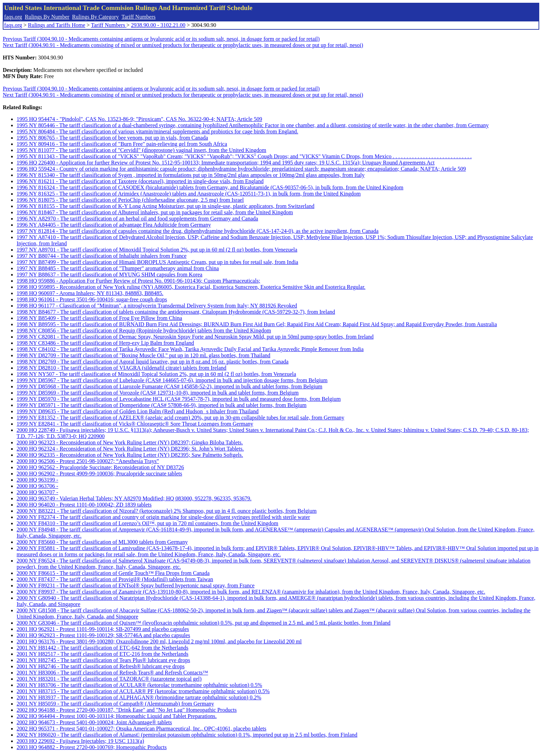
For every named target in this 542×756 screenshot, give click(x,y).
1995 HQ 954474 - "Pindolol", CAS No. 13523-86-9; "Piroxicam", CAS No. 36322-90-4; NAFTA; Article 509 (139, 119)
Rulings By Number (47, 17)
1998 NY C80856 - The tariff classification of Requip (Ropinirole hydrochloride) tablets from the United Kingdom (144, 330)
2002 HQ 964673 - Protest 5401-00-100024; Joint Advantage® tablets (94, 722)
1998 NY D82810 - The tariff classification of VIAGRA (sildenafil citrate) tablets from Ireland (122, 368)
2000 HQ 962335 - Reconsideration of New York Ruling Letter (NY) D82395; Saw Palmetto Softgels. (130, 455)
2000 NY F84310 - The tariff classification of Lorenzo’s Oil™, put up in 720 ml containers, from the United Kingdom (147, 523)
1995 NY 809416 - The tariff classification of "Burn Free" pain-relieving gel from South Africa (122, 144)
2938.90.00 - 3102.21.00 (158, 25)
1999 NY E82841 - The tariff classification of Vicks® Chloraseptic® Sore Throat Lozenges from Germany (135, 424)
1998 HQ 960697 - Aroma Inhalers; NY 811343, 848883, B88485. (90, 293)
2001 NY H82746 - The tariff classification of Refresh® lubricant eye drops (101, 666)
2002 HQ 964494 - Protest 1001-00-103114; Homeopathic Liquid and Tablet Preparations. (117, 716)
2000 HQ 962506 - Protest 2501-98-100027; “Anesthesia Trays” (88, 461)
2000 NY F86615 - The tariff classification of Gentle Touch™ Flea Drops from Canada (113, 573)
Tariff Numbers (138, 17)
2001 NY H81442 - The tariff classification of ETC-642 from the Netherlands (102, 648)
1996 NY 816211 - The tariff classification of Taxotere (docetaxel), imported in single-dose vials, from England (140, 181)
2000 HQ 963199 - (37, 480)
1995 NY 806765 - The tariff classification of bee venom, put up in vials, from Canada (112, 138)
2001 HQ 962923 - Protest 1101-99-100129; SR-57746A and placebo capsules (103, 635)
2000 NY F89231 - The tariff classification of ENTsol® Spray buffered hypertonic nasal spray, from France (135, 585)
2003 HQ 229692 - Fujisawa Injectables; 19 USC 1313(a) (80, 741)
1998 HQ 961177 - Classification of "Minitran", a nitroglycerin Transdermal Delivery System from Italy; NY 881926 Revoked (157, 306)
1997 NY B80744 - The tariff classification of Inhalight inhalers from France (102, 256)
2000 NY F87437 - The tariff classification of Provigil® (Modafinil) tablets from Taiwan (115, 579)
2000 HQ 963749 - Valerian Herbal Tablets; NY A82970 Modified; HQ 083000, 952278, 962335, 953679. (134, 498)
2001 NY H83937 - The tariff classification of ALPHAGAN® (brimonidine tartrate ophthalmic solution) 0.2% (139, 697)
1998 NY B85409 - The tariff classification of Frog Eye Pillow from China (99, 318)
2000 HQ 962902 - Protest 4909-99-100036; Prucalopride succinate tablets (99, 474)
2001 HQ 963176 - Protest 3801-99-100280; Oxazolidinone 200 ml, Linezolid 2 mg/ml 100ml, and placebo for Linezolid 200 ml (159, 641)
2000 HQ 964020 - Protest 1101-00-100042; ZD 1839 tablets (84, 505)
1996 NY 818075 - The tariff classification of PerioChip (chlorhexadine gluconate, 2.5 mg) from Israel (130, 200)
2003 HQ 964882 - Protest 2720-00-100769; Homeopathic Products (92, 747)
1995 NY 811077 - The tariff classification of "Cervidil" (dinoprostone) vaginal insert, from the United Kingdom (141, 150)
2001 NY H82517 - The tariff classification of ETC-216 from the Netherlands (102, 654)
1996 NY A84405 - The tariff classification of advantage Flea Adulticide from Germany (114, 225)
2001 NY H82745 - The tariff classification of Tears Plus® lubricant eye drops (103, 660)
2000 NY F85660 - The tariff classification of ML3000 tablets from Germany (102, 542)
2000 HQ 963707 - (37, 492)
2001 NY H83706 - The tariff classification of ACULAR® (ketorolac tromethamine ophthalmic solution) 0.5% (139, 685)
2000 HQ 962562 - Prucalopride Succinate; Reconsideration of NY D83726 (100, 467)
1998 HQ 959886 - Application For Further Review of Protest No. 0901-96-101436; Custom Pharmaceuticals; (138, 281)
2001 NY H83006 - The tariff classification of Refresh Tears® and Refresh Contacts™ (112, 673)
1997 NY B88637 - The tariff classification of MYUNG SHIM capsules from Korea (109, 275)
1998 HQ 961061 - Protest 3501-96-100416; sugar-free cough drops (92, 299)
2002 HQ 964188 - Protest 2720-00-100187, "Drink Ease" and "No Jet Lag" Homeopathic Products (127, 710)
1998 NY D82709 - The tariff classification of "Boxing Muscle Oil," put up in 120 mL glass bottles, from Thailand (143, 355)
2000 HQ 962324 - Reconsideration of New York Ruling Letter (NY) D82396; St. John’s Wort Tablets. (130, 449)
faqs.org (13, 17)
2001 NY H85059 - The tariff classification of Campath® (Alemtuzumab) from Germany (115, 704)
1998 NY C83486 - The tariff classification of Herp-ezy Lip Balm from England (105, 343)
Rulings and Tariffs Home (57, 25)
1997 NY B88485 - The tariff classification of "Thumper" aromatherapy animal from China (118, 268)
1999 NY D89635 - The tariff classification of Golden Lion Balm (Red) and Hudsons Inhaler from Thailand (138, 411)
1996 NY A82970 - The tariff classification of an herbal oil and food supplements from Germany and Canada (137, 219)
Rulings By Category (96, 17)
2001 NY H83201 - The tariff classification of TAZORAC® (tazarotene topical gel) (109, 679)
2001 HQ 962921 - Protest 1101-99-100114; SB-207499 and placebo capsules (103, 629)
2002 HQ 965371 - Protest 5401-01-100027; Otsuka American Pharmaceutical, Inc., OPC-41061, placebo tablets (142, 729)
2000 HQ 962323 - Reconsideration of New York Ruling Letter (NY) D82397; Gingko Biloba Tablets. (130, 442)
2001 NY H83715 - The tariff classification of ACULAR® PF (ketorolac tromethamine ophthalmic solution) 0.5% (143, 691)
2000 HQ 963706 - (37, 486)
